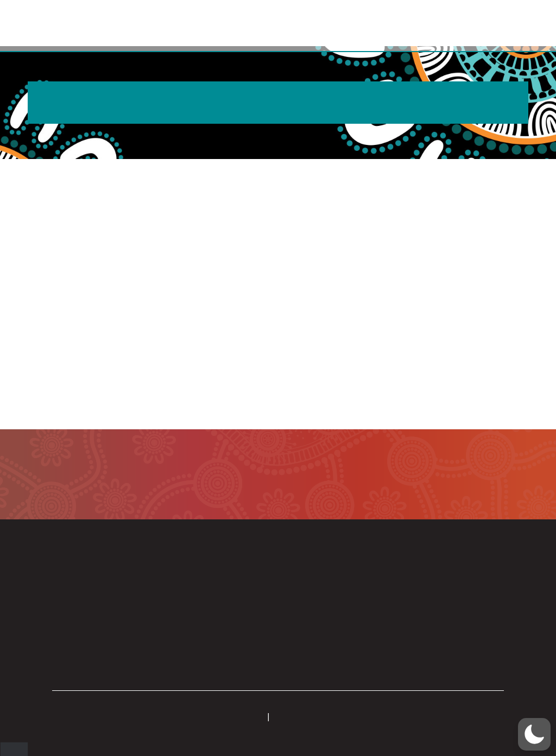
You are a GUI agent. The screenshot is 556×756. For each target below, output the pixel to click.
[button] (501, 26)
